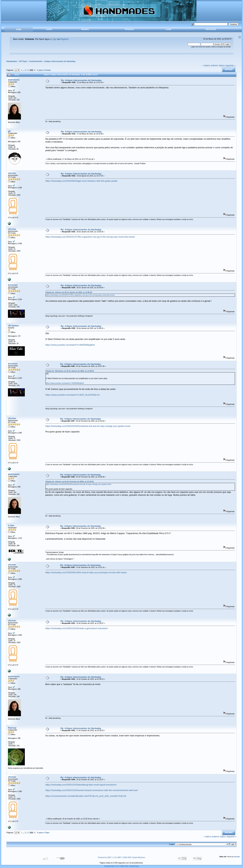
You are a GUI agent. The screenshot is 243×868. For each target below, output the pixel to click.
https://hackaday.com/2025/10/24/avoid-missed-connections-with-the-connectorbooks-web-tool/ (92, 790)
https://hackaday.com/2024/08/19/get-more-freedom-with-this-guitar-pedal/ (81, 181)
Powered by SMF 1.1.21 (107, 857)
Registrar (211, 29)
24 (34, 70)
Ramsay (12, 728)
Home (19, 29)
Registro (64, 39)
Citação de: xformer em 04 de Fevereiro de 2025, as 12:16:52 (70, 482)
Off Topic (23, 61)
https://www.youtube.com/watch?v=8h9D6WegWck (70, 345)
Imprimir (229, 70)
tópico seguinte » (227, 65)
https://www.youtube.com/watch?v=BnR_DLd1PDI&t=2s (73, 395)
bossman (13, 285)
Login (168, 29)
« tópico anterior (210, 65)
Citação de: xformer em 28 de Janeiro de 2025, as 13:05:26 (69, 292)
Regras (85, 29)
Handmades (12, 61)
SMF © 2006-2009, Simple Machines (131, 857)
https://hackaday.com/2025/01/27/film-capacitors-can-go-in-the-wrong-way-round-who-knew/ (90, 237)
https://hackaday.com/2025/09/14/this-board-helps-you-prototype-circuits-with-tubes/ (86, 572)
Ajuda (49, 29)
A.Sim (11, 526)
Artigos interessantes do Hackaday (60, 61)
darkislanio (14, 80)
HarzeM (237, 857)
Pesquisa (129, 29)
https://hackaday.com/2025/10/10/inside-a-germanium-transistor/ (77, 628)
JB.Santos (13, 326)
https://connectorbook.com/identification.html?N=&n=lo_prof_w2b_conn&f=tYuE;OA (86, 796)
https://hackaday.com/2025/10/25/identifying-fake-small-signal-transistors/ (81, 785)
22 (28, 70)
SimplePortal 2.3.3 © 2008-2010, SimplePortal (122, 866)
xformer (12, 173)
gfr (9, 131)
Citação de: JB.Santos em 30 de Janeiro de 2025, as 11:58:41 (70, 371)
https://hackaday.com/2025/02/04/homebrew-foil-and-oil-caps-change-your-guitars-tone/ (88, 426)
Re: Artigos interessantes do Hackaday (81, 80)
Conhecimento (36, 61)
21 (26, 70)
